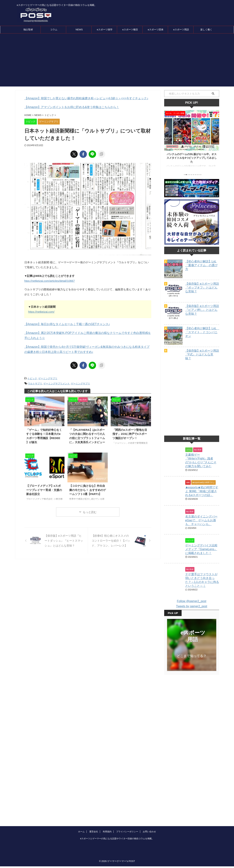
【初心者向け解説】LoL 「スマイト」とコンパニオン (202, 332)
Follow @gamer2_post (191, 610)
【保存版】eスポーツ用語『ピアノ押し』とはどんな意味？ (202, 310)
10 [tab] (201, 175)
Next (216, 139)
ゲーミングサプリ (48, 377)
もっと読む (90, 511)
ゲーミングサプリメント (57, 382)
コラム (54, 30)
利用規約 (107, 811)
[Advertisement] (117, 61)
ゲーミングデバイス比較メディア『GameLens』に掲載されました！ (201, 558)
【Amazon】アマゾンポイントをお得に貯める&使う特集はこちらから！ (69, 107)
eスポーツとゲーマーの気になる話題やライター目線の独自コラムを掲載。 (117, 818)
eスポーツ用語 (181, 30)
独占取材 (28, 30)
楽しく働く (206, 30)
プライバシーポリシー (127, 811)
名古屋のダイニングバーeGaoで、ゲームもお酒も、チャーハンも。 (201, 529)
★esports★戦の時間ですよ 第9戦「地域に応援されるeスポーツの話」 (202, 500)
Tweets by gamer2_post (192, 615)
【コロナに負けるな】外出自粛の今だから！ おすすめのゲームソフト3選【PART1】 (88, 488)
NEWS (79, 30)
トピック (32, 377)
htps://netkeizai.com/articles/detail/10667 (49, 280)
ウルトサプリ (35, 382)
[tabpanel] (192, 140)
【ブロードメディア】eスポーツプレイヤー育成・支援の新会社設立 (44, 488)
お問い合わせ (149, 811)
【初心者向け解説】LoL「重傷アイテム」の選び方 (201, 265)
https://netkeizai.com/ (41, 311)
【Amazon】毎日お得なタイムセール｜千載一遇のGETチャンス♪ (65, 324)
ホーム (81, 811)
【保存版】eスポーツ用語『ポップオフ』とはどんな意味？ (202, 288)
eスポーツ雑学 (105, 30)
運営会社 (94, 811)
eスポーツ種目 (130, 30)
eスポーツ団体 (155, 30)
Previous (168, 139)
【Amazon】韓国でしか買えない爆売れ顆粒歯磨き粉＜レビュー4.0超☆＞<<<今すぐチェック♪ (83, 98)
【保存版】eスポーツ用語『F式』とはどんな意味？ (202, 354)
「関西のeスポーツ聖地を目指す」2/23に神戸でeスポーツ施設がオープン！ (130, 432)
